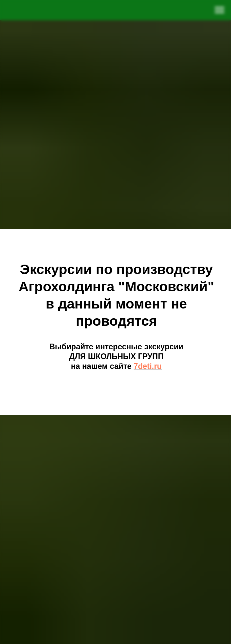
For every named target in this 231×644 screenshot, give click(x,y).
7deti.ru (148, 366)
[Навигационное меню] (220, 10)
